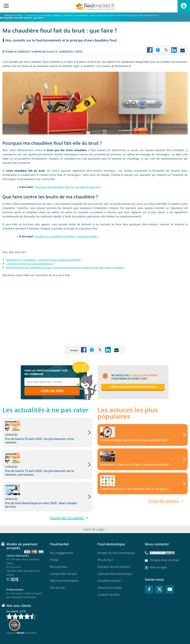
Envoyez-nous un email (164, 544)
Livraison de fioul (108, 578)
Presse (54, 543)
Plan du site (57, 571)
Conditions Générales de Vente (31, 630)
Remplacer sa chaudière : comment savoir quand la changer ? (44, 260)
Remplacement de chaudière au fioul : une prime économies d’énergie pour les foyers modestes (65, 267)
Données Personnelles (119, 630)
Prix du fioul (105, 543)
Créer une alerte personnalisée (133, 387)
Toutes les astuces (164, 501)
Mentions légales (95, 630)
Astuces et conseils (110, 571)
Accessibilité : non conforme (160, 631)
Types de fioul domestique (115, 557)
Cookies (138, 630)
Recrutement (58, 550)
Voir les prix (52, 391)
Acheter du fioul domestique (116, 536)
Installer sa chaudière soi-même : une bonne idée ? (67, 236)
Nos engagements (62, 536)
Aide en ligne (158, 551)
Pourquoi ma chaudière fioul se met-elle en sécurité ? (68, 187)
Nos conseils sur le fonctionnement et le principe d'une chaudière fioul (61, 40)
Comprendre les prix (64, 557)
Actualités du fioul (109, 564)
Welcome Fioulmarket (64, 564)
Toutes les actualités (67, 498)
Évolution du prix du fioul (114, 550)
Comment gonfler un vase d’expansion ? (30, 264)
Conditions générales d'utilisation (66, 630)
